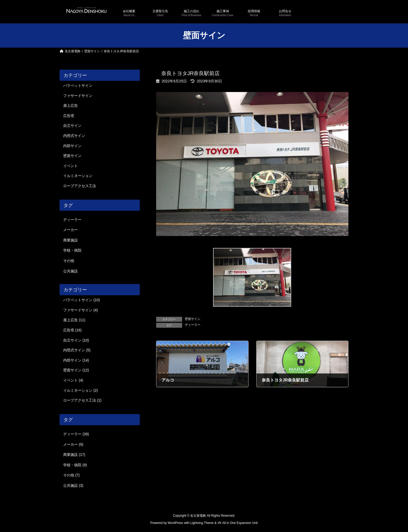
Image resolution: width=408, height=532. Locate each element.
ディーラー (193, 325)
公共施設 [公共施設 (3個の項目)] (71, 271)
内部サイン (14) (76, 360)
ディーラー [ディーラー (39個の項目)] (72, 220)
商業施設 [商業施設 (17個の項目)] (71, 240)
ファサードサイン (78, 95)
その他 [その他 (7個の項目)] (69, 261)
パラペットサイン (78, 86)
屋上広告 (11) (74, 320)
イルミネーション (78, 176)
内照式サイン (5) (77, 350)
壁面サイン (193, 319)
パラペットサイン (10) (82, 300)
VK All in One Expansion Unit (237, 523)
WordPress (175, 523)
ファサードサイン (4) (81, 310)
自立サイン (72, 126)
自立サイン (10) (76, 340)
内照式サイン (74, 136)
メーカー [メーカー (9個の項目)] (71, 230)
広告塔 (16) (72, 330)
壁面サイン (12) (76, 370)
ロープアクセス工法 (80, 186)
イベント (71, 166)
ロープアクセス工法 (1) (82, 400)
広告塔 (69, 116)
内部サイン (72, 146)
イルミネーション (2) (81, 390)
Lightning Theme (202, 523)
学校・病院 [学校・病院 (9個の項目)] (72, 250)
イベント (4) (73, 380)
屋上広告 (71, 106)
